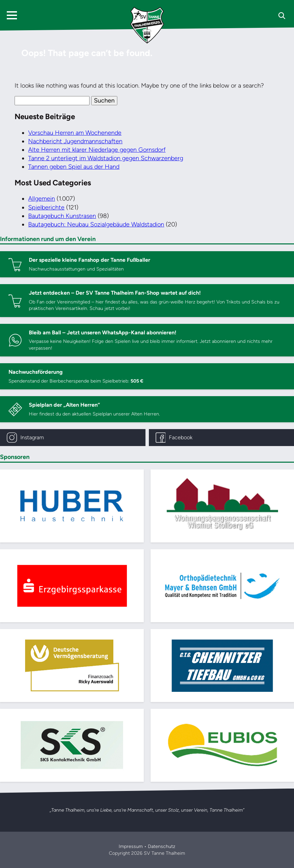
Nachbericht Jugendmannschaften (75, 141)
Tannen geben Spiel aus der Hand (74, 167)
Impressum (131, 846)
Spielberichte (46, 207)
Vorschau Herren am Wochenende (75, 133)
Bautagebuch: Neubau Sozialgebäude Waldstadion (96, 224)
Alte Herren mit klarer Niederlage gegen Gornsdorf (97, 150)
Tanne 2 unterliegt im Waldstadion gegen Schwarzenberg (106, 158)
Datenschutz (162, 846)
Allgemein (42, 199)
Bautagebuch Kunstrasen (62, 216)
